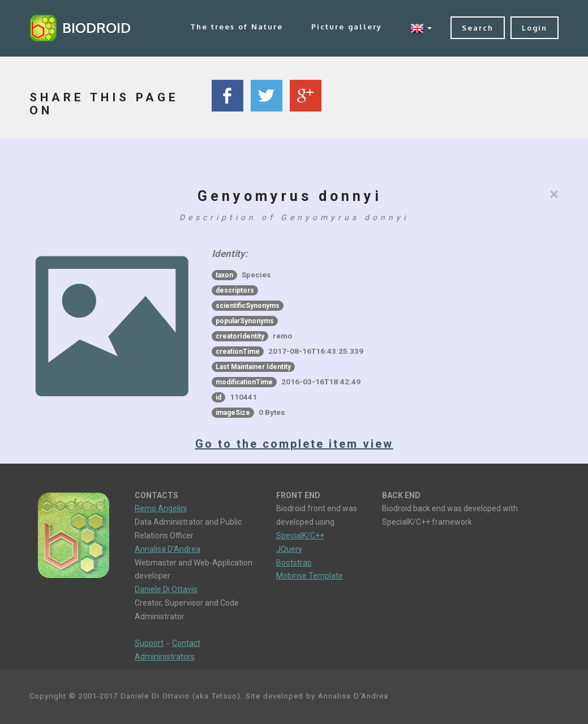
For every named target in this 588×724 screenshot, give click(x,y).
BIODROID (96, 27)
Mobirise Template (310, 576)
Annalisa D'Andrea (168, 549)
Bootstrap (294, 563)
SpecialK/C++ (300, 535)
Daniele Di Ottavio (166, 589)
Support (149, 643)
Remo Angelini (161, 508)
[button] (421, 28)
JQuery (289, 549)
